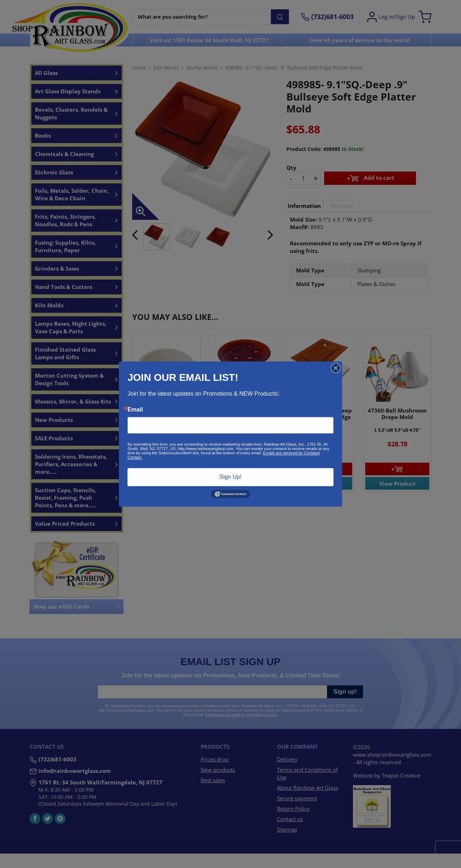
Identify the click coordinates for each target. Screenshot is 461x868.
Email (135, 410)
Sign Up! (230, 477)
